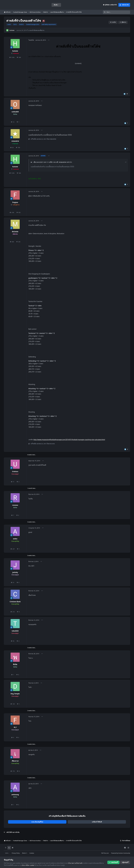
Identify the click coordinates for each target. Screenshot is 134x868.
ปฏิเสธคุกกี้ (125, 862)
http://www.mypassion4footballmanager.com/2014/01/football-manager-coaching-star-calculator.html (69, 440)
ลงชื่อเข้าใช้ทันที (97, 822)
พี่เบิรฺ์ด (15, 664)
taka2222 (15, 631)
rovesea (15, 505)
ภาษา (7, 853)
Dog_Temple (15, 694)
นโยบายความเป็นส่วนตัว (75, 863)
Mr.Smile (15, 232)
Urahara (15, 472)
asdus (15, 539)
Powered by (121, 853)
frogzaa (15, 202)
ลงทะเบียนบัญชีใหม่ (37, 822)
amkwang (15, 795)
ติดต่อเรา (25, 853)
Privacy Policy (16, 853)
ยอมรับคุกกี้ (113, 862)
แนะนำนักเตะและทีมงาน (37, 30)
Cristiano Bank (15, 602)
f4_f (15, 727)
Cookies (32, 853)
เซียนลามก (15, 761)
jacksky (15, 572)
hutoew (12, 30)
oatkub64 (15, 112)
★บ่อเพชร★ (15, 141)
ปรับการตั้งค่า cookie (28, 865)
